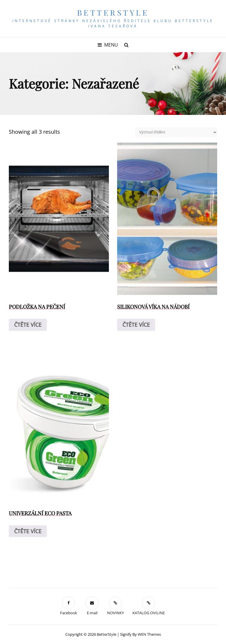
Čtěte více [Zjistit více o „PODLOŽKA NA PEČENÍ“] (28, 325)
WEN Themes (149, 634)
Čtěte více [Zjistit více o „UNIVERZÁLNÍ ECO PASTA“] (28, 531)
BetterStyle (113, 13)
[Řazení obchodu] (176, 132)
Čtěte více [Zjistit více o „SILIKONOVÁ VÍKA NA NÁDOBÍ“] (136, 325)
